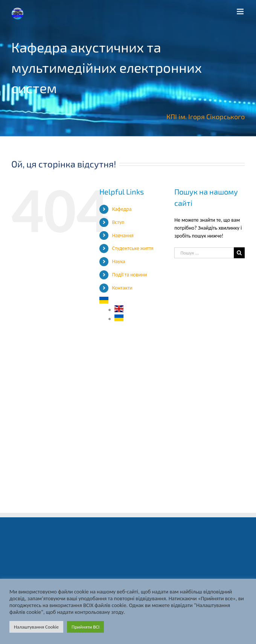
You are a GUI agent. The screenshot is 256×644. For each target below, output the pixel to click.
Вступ (118, 222)
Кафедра (122, 209)
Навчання (123, 235)
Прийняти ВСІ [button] (85, 627)
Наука (119, 261)
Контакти (122, 288)
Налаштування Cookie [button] (36, 627)
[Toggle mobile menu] (241, 11)
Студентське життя (133, 248)
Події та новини (130, 275)
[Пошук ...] (204, 253)
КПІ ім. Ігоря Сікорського (206, 117)
